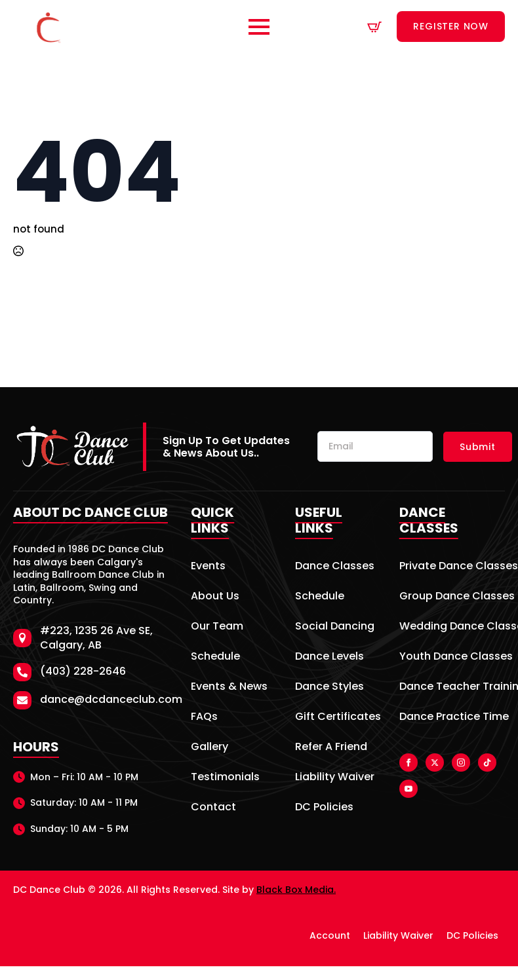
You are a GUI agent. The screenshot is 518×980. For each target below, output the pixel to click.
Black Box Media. (296, 890)
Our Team (217, 627)
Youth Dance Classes (452, 657)
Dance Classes (335, 567)
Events (208, 567)
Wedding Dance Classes (452, 627)
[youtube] (408, 789)
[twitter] (435, 763)
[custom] (487, 763)
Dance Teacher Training (452, 688)
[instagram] (461, 763)
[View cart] (374, 27)
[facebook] (408, 763)
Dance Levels (329, 657)
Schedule (215, 657)
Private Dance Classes (452, 567)
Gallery (209, 748)
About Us (215, 597)
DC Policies (324, 808)
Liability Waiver (335, 778)
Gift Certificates (336, 718)
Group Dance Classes (452, 597)
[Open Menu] (259, 27)
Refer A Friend (331, 748)
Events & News (229, 688)
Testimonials (225, 778)
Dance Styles (329, 688)
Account (330, 935)
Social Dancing (335, 627)
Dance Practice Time (452, 718)
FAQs (204, 718)
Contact (213, 808)
